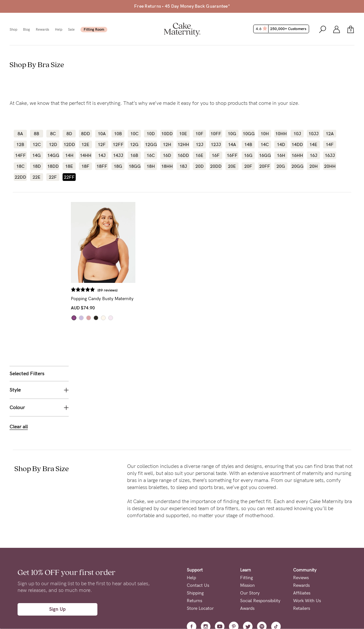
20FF (265, 166)
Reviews (301, 507)
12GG (151, 144)
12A (330, 134)
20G (281, 166)
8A (20, 134)
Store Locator (200, 537)
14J (102, 155)
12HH (183, 144)
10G (232, 134)
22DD (20, 177)
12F (102, 144)
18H (151, 166)
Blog (27, 30)
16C (151, 155)
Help (59, 30)
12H (167, 144)
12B (20, 144)
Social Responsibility (260, 530)
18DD (53, 166)
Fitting (246, 507)
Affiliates (302, 522)
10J (297, 134)
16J (314, 155)
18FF (102, 166)
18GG (134, 166)
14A (232, 144)
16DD (183, 155)
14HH (85, 155)
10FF (216, 134)
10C (134, 134)
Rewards (42, 30)
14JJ (118, 155)
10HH (281, 134)
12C (37, 144)
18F (85, 166)
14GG (53, 155)
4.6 (282, 29)
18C (20, 166)
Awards (247, 537)
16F (216, 155)
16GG (265, 155)
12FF (118, 144)
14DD (297, 144)
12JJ (216, 144)
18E (69, 166)
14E (313, 144)
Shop (13, 30)
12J (200, 144)
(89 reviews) (115, 290)
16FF (232, 155)
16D (167, 155)
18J (183, 166)
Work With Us (307, 530)
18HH (167, 166)
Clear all (19, 263)
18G (118, 166)
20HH (330, 166)
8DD (86, 134)
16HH (297, 155)
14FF (20, 155)
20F (248, 166)
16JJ (330, 155)
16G (248, 155)
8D (69, 134)
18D (37, 166)
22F (53, 177)
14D (281, 144)
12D (53, 144)
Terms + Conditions (206, 586)
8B (37, 134)
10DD (167, 134)
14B (248, 144)
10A (102, 134)
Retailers (302, 537)
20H (314, 166)
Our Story (250, 522)
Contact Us (198, 514)
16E (199, 155)
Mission (247, 514)
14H (69, 155)
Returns (194, 530)
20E (232, 166)
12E (85, 144)
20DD (216, 166)
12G (134, 144)
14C (265, 144)
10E (183, 134)
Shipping (195, 522)
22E (37, 177)
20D (200, 166)
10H (265, 134)
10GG (248, 134)
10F (199, 134)
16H (281, 155)
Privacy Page (168, 606)
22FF (69, 177)
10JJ (314, 134)
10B (118, 134)
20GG (297, 166)
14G (37, 155)
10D (151, 134)
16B (134, 155)
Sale (71, 30)
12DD (69, 144)
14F (330, 144)
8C (53, 134)
